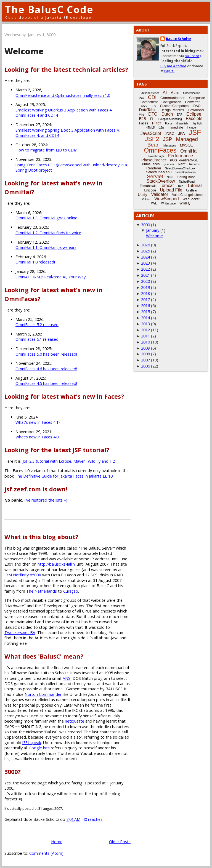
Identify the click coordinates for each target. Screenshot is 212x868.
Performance (181, 156)
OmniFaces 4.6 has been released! (46, 369)
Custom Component (175, 106)
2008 (145, 354)
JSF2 (152, 139)
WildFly (185, 203)
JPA (181, 134)
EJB (143, 119)
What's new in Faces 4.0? (38, 437)
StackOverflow (161, 181)
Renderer (154, 168)
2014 (145, 318)
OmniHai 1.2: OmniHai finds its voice (48, 233)
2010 (145, 342)
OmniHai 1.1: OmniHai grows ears (46, 247)
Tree (180, 186)
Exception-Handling (170, 119)
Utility (142, 195)
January (153, 230)
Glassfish (182, 123)
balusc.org (193, 56)
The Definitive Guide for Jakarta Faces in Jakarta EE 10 (64, 476)
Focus (169, 123)
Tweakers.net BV (20, 633)
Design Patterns (172, 110)
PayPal (169, 71)
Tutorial (194, 186)
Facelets (194, 119)
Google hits (39, 748)
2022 (145, 269)
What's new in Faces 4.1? (38, 422)
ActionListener (150, 93)
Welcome (24, 51)
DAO (197, 106)
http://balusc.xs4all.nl (57, 564)
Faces (144, 123)
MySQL (186, 145)
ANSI (67, 678)
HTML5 (150, 128)
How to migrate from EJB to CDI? (46, 150)
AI (165, 93)
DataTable (148, 110)
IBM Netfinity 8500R (23, 575)
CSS (144, 106)
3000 (145, 225)
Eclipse (194, 114)
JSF (195, 132)
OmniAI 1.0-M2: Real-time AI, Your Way (51, 277)
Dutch (167, 114)
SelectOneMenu (159, 172)
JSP (168, 139)
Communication (173, 98)
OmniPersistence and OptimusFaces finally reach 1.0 (63, 95)
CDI (152, 97)
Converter (192, 102)
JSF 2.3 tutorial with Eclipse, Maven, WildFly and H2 (69, 461)
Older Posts (120, 842)
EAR (180, 115)
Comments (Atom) (46, 853)
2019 (145, 287)
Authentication (191, 93)
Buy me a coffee (173, 66)
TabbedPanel (187, 182)
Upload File (171, 190)
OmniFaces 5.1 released (37, 339)
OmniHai (189, 151)
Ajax (175, 93)
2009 (145, 348)
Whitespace (168, 203)
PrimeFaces (151, 164)
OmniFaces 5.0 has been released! (46, 354)
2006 (145, 366)
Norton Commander (43, 694)
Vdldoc (146, 199)
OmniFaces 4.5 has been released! (46, 383)
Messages (170, 146)
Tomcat (167, 186)
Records (194, 164)
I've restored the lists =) (46, 500)
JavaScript (151, 133)
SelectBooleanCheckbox (180, 168)
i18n (161, 128)
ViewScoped (167, 199)
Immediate (175, 127)
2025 (145, 251)
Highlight (197, 123)
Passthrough (156, 156)
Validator (160, 194)
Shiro (170, 177)
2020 (145, 281)
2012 (145, 330)
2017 (145, 299)
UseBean (192, 191)
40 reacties (92, 819)
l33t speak (32, 743)
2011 (145, 336)
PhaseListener (154, 160)
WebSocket (191, 199)
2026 (145, 245)
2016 (145, 306)
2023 (145, 263)
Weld (154, 203)
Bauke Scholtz (178, 39)
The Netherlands (42, 591)
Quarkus (169, 164)
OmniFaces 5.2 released (37, 325)
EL (152, 119)
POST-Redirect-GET (185, 160)
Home (57, 842)
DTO (153, 114)
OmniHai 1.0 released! (35, 262)
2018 (145, 293)
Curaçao (71, 591)
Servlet (155, 176)
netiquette (75, 721)
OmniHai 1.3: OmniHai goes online (46, 218)
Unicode (150, 190)
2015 (145, 312)
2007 (145, 360)
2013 (145, 324)
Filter (157, 123)
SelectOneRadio (186, 172)
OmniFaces (160, 150)
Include (191, 128)
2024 (145, 257)
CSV (153, 106)
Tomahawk (148, 186)
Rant (181, 164)
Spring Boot (186, 177)
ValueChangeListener (188, 195)
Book (141, 98)
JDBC (169, 134)
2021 (145, 275)
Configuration (171, 102)
